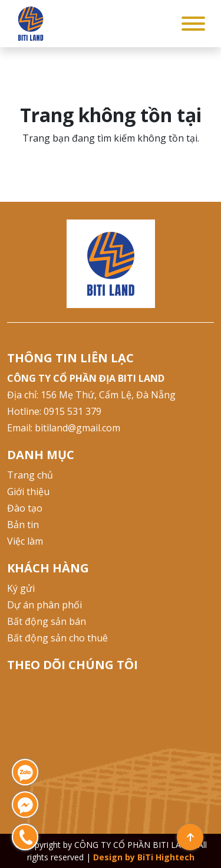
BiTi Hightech (166, 857)
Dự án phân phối (44, 605)
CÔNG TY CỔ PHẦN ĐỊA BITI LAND (86, 378)
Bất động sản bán (47, 621)
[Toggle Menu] (193, 24)
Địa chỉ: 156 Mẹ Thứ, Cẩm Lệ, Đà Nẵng (91, 395)
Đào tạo (25, 508)
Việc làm (25, 541)
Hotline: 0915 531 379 (54, 411)
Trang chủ (30, 475)
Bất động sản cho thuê (57, 638)
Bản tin (23, 525)
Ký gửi (21, 588)
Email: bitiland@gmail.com (64, 428)
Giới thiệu (28, 492)
